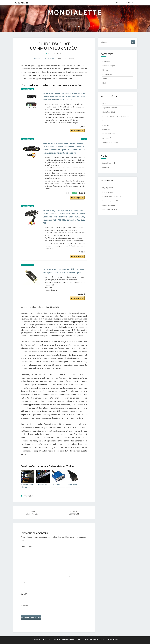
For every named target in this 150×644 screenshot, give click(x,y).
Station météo (108, 138)
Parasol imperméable (111, 201)
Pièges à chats (108, 192)
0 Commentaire (55, 53)
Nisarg (115, 639)
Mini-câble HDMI (109, 112)
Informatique (48, 58)
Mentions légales (69, 639)
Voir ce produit (78, 131)
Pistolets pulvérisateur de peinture (115, 116)
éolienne (106, 167)
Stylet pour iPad (108, 188)
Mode (104, 83)
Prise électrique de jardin (112, 121)
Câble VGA (106, 129)
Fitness (105, 70)
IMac (104, 103)
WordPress (100, 639)
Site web (24, 605)
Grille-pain (106, 125)
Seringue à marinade (110, 142)
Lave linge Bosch (109, 134)
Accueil (118, 3)
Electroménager (109, 66)
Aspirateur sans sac (110, 108)
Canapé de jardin (109, 205)
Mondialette (21, 3)
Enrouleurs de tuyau (110, 209)
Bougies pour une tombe (112, 196)
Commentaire (27, 546)
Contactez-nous (130, 3)
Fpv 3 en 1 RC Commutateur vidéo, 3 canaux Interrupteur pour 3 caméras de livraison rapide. (64, 271)
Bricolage (106, 61)
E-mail (24, 594)
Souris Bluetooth (109, 163)
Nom (23, 582)
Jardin (105, 79)
